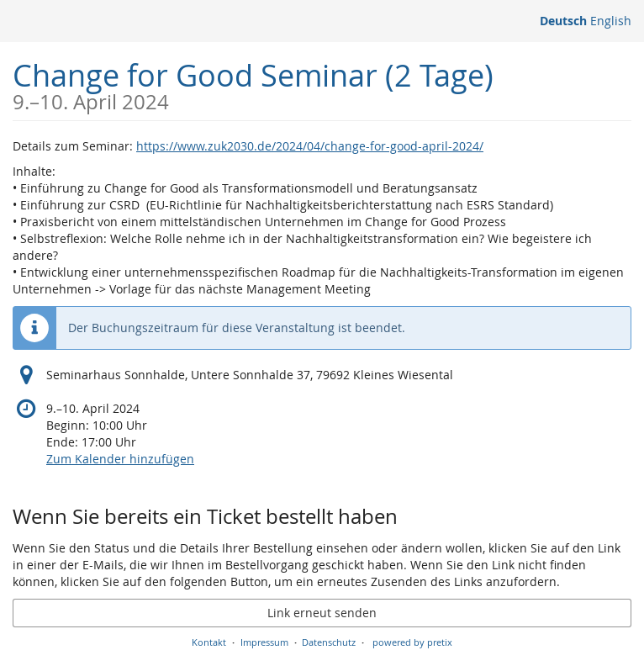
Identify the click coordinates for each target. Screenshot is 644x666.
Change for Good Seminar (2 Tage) (253, 84)
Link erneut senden (322, 613)
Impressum (264, 642)
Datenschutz (329, 642)
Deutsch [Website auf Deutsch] (563, 21)
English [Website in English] (611, 21)
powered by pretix (412, 642)
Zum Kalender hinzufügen (120, 459)
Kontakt (209, 642)
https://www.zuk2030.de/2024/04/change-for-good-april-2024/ (310, 146)
